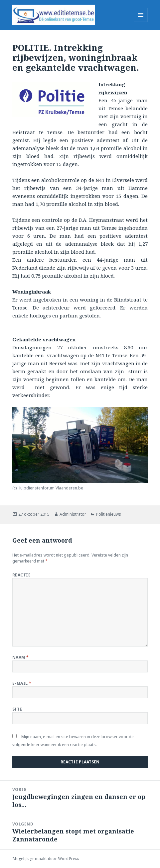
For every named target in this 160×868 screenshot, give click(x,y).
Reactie (21, 575)
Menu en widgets (141, 22)
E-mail (22, 683)
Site (17, 709)
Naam (21, 657)
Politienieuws (109, 514)
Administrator (73, 514)
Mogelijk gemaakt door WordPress (46, 859)
